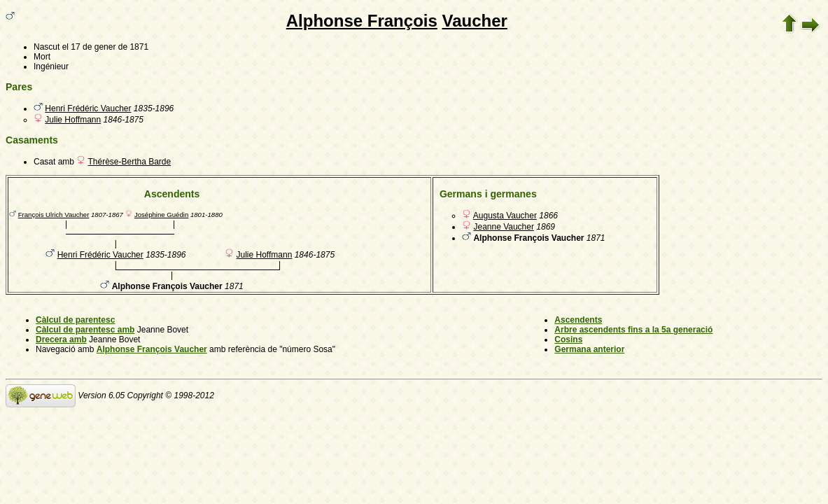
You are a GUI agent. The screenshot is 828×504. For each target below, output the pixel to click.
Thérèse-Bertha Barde (129, 162)
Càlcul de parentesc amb (85, 330)
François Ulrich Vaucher (54, 215)
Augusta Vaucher (505, 216)
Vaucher (474, 21)
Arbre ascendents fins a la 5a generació (633, 330)
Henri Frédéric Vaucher (88, 108)
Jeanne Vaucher (504, 227)
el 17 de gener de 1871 (105, 47)
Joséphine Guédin (161, 215)
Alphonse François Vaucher (152, 349)
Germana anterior (589, 349)
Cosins (568, 339)
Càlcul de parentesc (75, 320)
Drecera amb (61, 339)
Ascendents (578, 320)
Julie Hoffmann (73, 120)
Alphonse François (362, 21)
